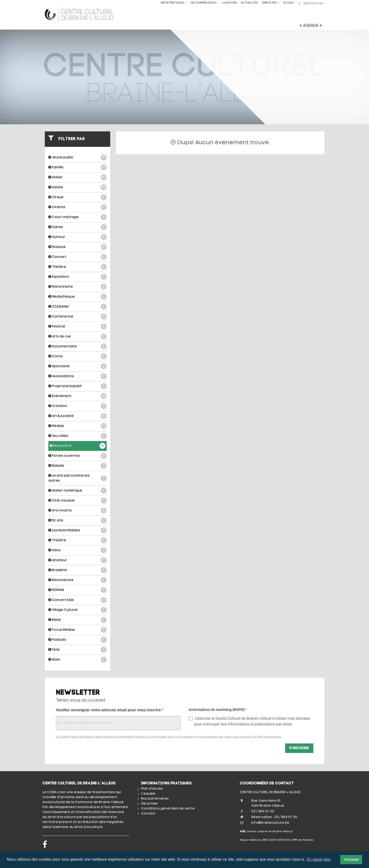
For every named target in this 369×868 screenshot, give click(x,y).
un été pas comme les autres (77, 478)
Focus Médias (77, 630)
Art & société (77, 416)
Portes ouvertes (77, 456)
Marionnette (77, 287)
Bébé (77, 620)
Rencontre (77, 446)
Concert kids (77, 600)
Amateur (77, 560)
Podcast (77, 640)
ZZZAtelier (77, 307)
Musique (77, 247)
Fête (77, 650)
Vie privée (149, 804)
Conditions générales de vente (168, 809)
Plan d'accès (152, 789)
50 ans (77, 521)
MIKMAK (77, 590)
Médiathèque (77, 297)
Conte (77, 356)
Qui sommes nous (204, 3)
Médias (77, 426)
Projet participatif (77, 386)
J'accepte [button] (351, 859)
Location (229, 3)
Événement (77, 396)
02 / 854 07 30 (263, 812)
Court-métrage (77, 217)
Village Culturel (77, 610)
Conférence (77, 317)
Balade (77, 466)
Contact (148, 814)
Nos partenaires (155, 799)
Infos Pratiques (173, 3)
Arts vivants (77, 511)
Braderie (77, 570)
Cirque (77, 197)
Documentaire (77, 347)
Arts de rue (77, 337)
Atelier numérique (77, 491)
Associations (77, 376)
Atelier (77, 177)
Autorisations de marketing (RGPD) (217, 710)
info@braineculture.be (270, 823)
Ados (77, 550)
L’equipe (148, 794)
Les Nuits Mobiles (77, 530)
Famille (77, 168)
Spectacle (77, 366)
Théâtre (77, 267)
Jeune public (77, 158)
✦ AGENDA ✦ (311, 26)
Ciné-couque (77, 501)
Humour (77, 237)
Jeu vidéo (77, 436)
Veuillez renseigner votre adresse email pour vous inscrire (109, 710)
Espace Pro (271, 3)
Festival (77, 327)
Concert (77, 257)
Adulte (77, 187)
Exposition (77, 277)
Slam (77, 660)
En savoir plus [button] (319, 859)
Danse (77, 227)
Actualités (249, 3)
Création (77, 406)
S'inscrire (299, 748)
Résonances (77, 580)
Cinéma (77, 207)
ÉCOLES (288, 3)
